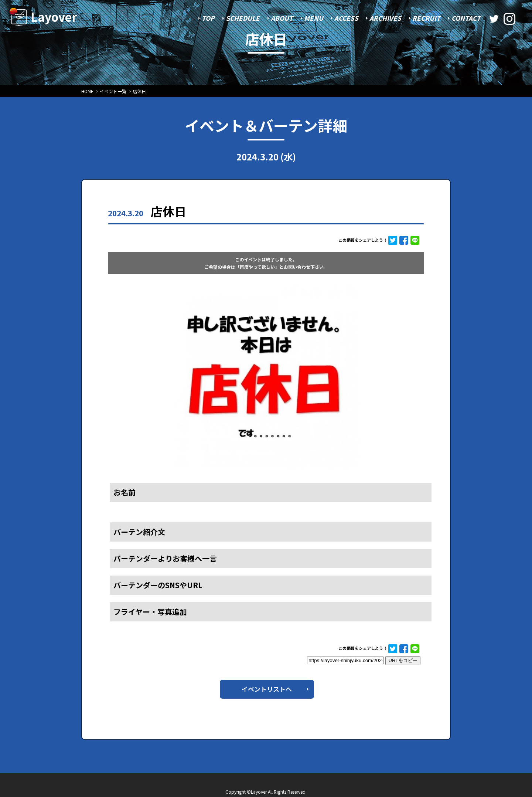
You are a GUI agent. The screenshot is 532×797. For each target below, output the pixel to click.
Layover (54, 17)
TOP (208, 18)
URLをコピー (403, 660)
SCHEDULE (243, 18)
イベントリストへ (267, 689)
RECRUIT (426, 18)
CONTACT (466, 18)
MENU (314, 18)
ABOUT (282, 18)
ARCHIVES (385, 18)
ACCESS (346, 18)
